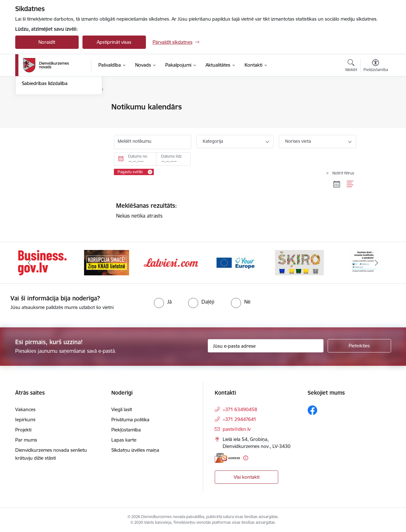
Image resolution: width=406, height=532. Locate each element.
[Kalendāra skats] (337, 184)
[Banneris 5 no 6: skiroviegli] (299, 262)
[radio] (163, 302)
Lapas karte (124, 440)
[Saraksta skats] (350, 184)
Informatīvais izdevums (46, 129)
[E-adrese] (227, 458)
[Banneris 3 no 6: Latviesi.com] (171, 262)
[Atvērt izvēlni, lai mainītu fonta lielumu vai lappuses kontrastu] (376, 66)
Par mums (26, 440)
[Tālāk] (377, 263)
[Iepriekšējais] (30, 263)
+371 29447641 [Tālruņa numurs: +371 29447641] (239, 419)
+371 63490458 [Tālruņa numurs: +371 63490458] (240, 409)
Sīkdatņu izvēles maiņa (135, 450)
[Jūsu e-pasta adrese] (266, 346)
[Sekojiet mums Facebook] (312, 410)
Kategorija (213, 141)
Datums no (138, 156)
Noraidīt (47, 42)
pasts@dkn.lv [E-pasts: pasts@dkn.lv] (237, 429)
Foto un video (37, 140)
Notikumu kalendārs (43, 107)
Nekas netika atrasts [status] (235, 210)
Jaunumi (31, 118)
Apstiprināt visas (114, 42)
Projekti (23, 430)
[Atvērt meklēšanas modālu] (351, 66)
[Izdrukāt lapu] (375, 104)
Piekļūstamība (126, 430)
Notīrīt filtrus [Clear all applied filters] (343, 173)
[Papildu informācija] (246, 458)
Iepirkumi (25, 420)
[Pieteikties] (359, 346)
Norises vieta (298, 141)
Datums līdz (171, 156)
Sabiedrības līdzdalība (45, 151)
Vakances (25, 409)
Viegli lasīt (122, 409)
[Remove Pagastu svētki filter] (150, 172)
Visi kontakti (247, 477)
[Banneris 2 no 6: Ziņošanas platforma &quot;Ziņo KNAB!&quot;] (107, 262)
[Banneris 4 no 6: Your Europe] (235, 262)
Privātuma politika (130, 420)
